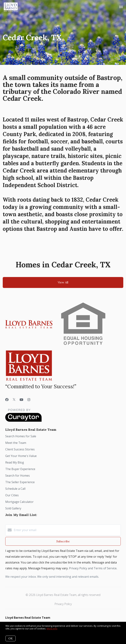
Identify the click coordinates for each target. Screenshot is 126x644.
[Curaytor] (23, 421)
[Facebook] (7, 400)
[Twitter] (14, 400)
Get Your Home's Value (21, 456)
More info (52, 629)
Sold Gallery (13, 508)
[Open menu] (121, 7)
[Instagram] (29, 400)
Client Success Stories (20, 449)
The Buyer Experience (20, 469)
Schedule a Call (15, 489)
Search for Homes (18, 476)
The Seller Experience (20, 482)
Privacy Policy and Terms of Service (93, 568)
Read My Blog (15, 462)
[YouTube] (21, 400)
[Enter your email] (67, 530)
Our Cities (12, 495)
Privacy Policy (63, 604)
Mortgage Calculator (19, 502)
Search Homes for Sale (21, 436)
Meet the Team (16, 443)
